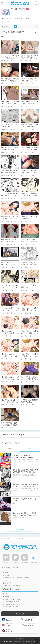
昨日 (10, 449)
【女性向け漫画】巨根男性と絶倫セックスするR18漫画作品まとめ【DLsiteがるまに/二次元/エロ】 (25, 486)
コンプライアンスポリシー (11, 607)
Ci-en (13, 625)
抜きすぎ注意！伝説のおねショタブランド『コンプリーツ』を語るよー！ (29, 379)
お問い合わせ (7, 583)
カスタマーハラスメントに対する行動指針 (16, 578)
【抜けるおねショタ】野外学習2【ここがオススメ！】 (29, 310)
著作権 (5, 594)
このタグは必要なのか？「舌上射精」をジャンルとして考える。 (29, 81)
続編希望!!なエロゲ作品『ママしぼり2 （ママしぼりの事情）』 (10, 218)
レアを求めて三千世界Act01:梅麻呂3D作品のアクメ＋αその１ (10, 425)
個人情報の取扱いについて (11, 602)
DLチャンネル (20, 3)
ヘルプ (5, 580)
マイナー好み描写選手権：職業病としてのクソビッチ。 (10, 195)
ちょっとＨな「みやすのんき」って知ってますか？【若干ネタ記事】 (10, 287)
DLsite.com (13, 619)
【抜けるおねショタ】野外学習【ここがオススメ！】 (29, 356)
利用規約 (6, 575)
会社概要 (6, 573)
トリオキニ (13, 631)
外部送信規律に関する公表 (11, 604)
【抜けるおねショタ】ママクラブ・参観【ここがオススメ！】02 (10, 333)
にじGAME (31, 619)
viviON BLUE (31, 625)
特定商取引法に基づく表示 (11, 599)
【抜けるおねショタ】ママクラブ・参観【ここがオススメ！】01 (29, 333)
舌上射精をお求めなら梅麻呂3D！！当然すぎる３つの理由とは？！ (10, 81)
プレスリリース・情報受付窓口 (13, 585)
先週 (30, 449)
